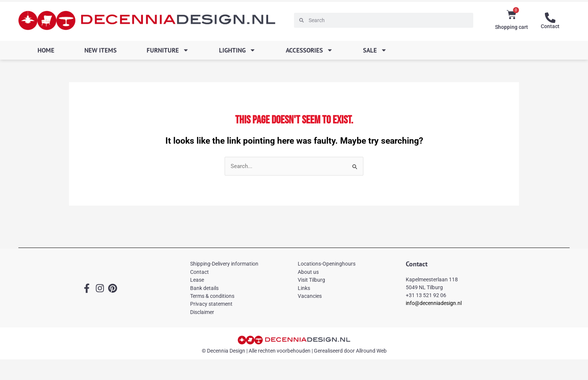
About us (308, 272)
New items (100, 50)
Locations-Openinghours (327, 264)
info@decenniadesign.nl (434, 303)
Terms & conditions (212, 296)
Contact (550, 26)
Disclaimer (202, 312)
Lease (197, 280)
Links (304, 288)
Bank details (204, 288)
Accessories (309, 50)
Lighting (237, 50)
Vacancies (310, 296)
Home (46, 50)
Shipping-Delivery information (224, 264)
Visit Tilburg (311, 280)
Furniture (168, 50)
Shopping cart (511, 27)
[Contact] (550, 18)
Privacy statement (211, 304)
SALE (375, 50)
